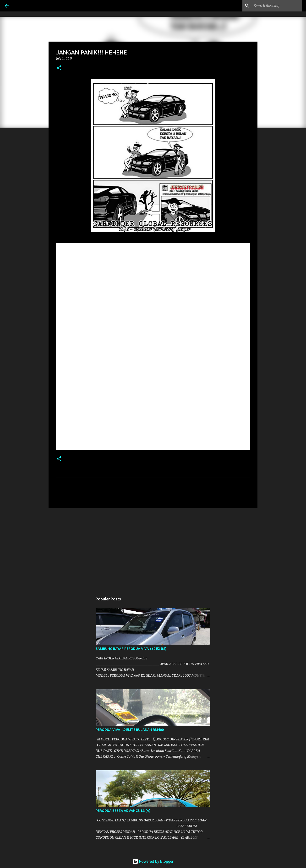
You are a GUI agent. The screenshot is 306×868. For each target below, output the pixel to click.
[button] (59, 68)
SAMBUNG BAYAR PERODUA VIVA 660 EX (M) (131, 649)
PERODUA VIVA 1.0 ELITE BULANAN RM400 (130, 730)
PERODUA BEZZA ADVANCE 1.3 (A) (123, 811)
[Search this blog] (277, 6)
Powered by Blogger (153, 861)
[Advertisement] (153, 549)
